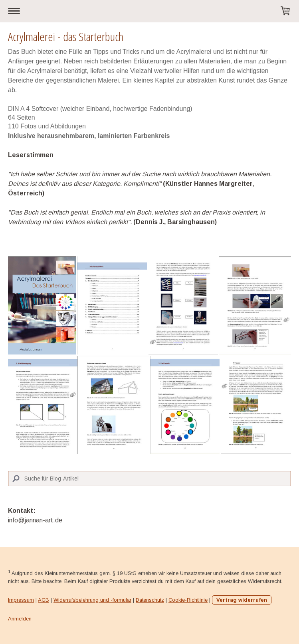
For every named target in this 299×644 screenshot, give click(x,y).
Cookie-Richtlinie (188, 600)
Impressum (21, 600)
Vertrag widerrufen (242, 600)
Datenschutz (150, 600)
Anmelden (20, 619)
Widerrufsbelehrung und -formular (92, 600)
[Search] (149, 479)
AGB (44, 600)
